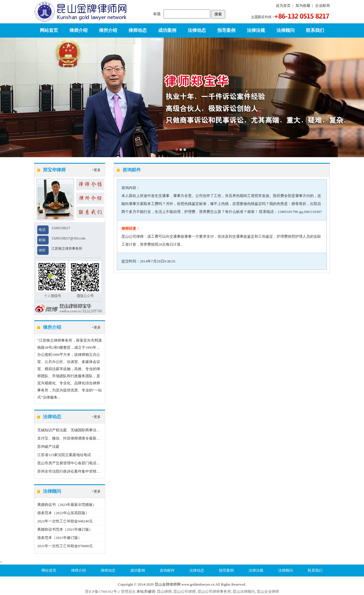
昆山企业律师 (268, 591)
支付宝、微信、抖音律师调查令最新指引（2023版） (80, 438)
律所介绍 (108, 30)
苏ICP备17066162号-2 (102, 591)
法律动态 (197, 30)
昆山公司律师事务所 (214, 591)
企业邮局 (322, 6)
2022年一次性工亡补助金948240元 (65, 521)
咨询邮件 (167, 570)
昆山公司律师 (185, 591)
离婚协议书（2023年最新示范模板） (67, 505)
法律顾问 (286, 30)
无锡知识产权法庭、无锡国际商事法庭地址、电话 (78, 430)
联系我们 (315, 30)
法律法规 (256, 30)
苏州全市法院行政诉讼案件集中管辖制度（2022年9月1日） (85, 471)
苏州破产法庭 (48, 447)
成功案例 (167, 30)
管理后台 (128, 591)
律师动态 (138, 30)
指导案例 (226, 30)
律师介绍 (78, 30)
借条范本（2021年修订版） (59, 538)
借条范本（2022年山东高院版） (63, 513)
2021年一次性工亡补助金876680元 (65, 546)
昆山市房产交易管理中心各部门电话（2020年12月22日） (83, 463)
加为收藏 (303, 6)
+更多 (96, 170)
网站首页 (49, 30)
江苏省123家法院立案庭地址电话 (64, 455)
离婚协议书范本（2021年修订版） (65, 529)
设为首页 (283, 6)
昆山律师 (164, 591)
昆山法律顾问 (244, 591)
